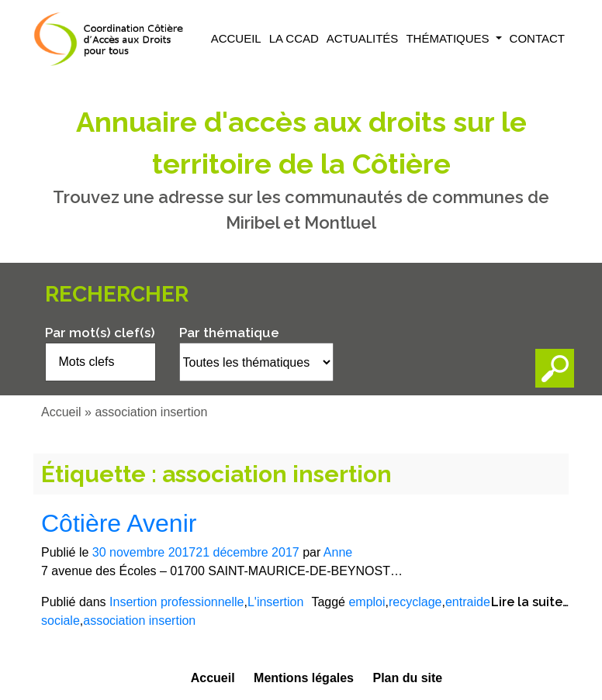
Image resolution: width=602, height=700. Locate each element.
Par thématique (229, 333)
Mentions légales (304, 678)
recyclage (415, 602)
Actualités (363, 38)
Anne (338, 552)
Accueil (236, 38)
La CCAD (294, 38)
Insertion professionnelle (176, 602)
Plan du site (407, 678)
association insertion (139, 621)
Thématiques (449, 38)
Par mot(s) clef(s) (100, 333)
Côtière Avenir (119, 523)
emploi (367, 602)
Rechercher (117, 294)
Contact (537, 38)
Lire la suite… (530, 602)
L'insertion (275, 602)
